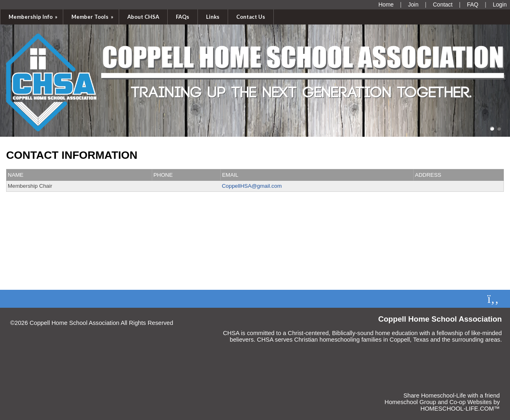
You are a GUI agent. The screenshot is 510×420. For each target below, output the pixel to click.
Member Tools (93, 17)
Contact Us (251, 17)
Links (213, 17)
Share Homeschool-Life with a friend (452, 396)
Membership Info (34, 17)
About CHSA (143, 17)
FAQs (183, 17)
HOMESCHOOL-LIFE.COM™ (460, 409)
